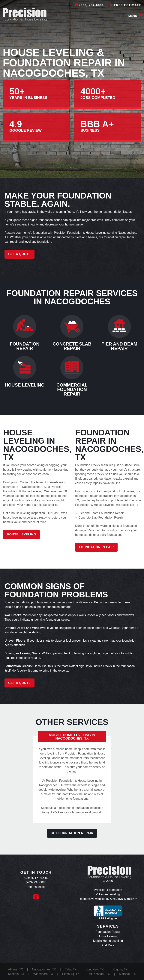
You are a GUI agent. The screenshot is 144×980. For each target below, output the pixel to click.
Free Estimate (125, 5)
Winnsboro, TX (43, 974)
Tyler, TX (71, 969)
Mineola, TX (16, 974)
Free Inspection (36, 887)
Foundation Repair (96, 547)
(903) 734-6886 (90, 5)
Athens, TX (15, 969)
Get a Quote (19, 254)
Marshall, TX (127, 974)
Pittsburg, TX (71, 974)
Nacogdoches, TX (44, 969)
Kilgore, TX (120, 969)
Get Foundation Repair (72, 833)
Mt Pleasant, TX (99, 974)
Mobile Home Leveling (108, 941)
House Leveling (21, 534)
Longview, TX (95, 969)
